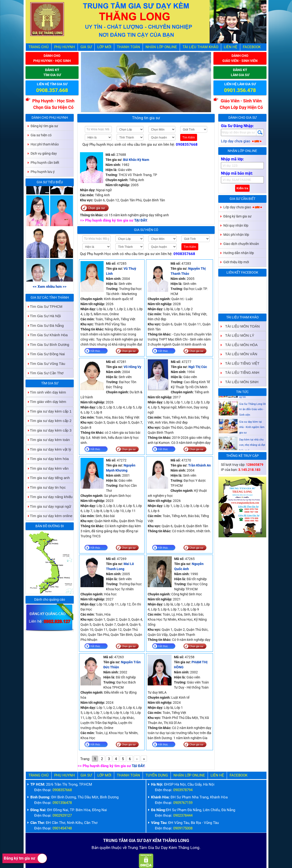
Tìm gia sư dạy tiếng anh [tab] (48, 478)
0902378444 (183, 815)
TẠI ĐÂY (140, 220)
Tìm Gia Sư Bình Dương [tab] (48, 345)
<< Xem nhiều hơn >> (50, 287)
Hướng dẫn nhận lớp (239, 253)
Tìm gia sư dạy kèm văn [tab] (47, 468)
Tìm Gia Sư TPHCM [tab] (44, 306)
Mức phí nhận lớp (236, 235)
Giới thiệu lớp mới (236, 262)
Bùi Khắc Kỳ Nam (136, 160)
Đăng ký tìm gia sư (44, 126)
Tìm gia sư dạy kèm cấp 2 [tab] (49, 421)
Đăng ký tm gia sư (25, 858)
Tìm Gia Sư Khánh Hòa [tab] (47, 335)
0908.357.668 (52, 90)
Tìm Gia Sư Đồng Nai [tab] (45, 354)
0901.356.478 (240, 90)
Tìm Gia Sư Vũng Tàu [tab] (46, 364)
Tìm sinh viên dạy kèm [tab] (46, 392)
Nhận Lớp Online (161, 47)
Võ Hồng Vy (132, 367)
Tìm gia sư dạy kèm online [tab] (49, 516)
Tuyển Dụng (157, 775)
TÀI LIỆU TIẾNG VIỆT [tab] (240, 363)
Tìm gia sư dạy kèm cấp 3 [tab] (49, 430)
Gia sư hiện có (146, 230)
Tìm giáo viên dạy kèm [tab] (46, 402)
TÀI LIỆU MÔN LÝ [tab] (238, 335)
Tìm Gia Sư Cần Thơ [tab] (45, 373)
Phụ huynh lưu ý (43, 172)
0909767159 (183, 803)
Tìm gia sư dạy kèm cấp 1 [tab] (49, 411)
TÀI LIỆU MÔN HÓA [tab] (240, 345)
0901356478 (62, 803)
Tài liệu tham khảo (200, 47)
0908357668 (187, 145)
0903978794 (183, 790)
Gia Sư (86, 47)
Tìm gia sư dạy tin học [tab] (46, 487)
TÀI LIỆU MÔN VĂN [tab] (239, 354)
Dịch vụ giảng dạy (44, 153)
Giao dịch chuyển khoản (241, 244)
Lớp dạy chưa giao (242, 141)
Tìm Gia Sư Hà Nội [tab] (43, 316)
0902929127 (62, 815)
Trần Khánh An (199, 465)
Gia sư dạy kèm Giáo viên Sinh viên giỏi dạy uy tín (252, 405)
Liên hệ (231, 47)
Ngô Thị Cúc (198, 367)
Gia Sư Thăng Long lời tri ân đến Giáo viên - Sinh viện (252, 423)
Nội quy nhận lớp (236, 225)
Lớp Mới (104, 47)
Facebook (252, 47)
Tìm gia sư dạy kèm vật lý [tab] (49, 449)
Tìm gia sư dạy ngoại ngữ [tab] (49, 506)
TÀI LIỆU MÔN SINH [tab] (240, 382)
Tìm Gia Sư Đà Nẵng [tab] (45, 325)
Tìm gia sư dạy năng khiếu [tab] (49, 497)
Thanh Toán (128, 47)
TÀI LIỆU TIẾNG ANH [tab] (240, 372)
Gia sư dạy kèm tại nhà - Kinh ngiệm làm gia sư (252, 441)
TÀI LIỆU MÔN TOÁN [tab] (241, 326)
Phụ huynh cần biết (45, 163)
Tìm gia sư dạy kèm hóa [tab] (47, 459)
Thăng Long (189, 848)
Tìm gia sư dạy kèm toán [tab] (48, 440)
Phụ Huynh (65, 47)
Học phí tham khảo (45, 144)
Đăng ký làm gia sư (237, 216)
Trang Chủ (39, 47)
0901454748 (62, 828)
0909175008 (183, 828)
